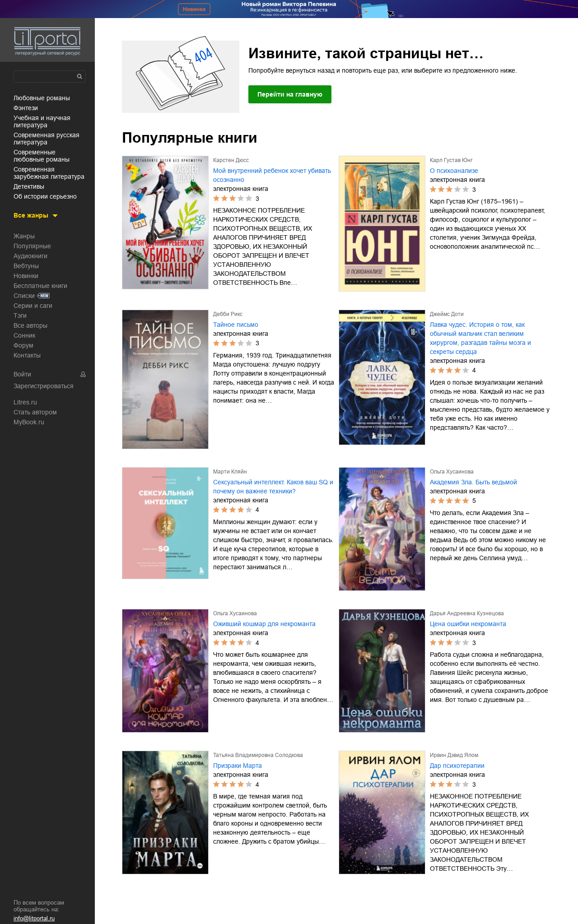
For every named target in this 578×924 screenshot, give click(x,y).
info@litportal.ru (34, 918)
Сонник (24, 335)
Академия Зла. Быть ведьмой (473, 482)
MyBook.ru (29, 422)
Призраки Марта (238, 766)
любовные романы (42, 98)
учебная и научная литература (42, 121)
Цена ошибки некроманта (468, 624)
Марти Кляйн (230, 472)
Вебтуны (26, 266)
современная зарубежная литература (49, 173)
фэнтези (26, 108)
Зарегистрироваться (44, 386)
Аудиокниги (30, 256)
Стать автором (35, 412)
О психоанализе (454, 171)
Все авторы (30, 325)
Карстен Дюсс (231, 160)
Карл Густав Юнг (451, 160)
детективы (29, 186)
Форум (23, 345)
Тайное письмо (236, 325)
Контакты (27, 355)
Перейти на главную (290, 94)
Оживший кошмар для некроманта (264, 624)
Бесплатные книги (40, 286)
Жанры (24, 236)
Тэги (20, 316)
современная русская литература (47, 139)
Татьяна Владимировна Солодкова (258, 755)
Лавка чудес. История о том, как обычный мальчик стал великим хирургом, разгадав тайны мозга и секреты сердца (480, 338)
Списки (24, 296)
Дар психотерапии (457, 766)
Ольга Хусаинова (452, 472)
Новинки (26, 276)
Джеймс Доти (447, 314)
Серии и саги (33, 306)
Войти (22, 374)
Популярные (32, 246)
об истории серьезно (45, 196)
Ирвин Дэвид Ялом (454, 755)
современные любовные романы (42, 156)
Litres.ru (25, 402)
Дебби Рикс (228, 314)
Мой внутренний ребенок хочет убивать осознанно (272, 175)
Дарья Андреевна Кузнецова (467, 613)
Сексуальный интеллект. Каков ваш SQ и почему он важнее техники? (273, 487)
